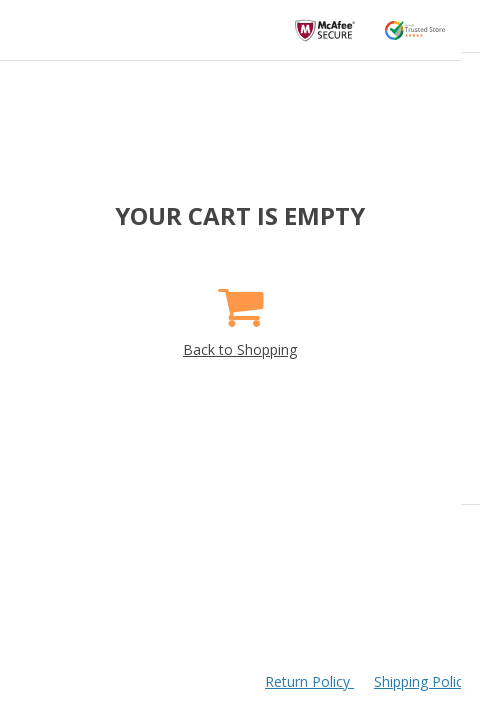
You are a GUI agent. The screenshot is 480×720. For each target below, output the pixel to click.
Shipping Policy (422, 681)
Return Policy (309, 681)
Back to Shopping (240, 315)
